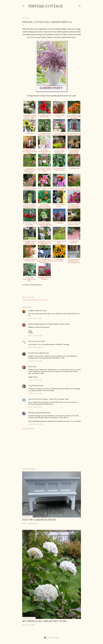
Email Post (30, 297)
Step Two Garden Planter (39, 520)
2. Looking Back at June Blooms (44, 116)
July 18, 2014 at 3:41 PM (35, 393)
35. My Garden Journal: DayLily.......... (59, 260)
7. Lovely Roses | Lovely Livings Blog (59, 134)
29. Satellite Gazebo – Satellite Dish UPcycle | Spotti (30, 243)
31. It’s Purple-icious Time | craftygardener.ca (59, 243)
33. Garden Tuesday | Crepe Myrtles (30, 260)
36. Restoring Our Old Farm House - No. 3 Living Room (74, 261)
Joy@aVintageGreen (36, 311)
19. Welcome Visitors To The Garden (59, 189)
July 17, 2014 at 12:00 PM (36, 347)
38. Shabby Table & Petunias (44, 278)
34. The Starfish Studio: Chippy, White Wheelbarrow (44, 261)
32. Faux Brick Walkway (74, 242)
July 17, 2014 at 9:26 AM (35, 318)
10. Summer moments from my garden (44, 152)
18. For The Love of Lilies (44, 189)
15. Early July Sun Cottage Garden (59, 169)
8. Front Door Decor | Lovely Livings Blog (74, 134)
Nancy (31, 367)
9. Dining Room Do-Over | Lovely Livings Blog (30, 152)
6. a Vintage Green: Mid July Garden (44, 134)
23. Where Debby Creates (59, 205)
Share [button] (24, 297)
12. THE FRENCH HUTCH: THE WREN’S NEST (74, 152)
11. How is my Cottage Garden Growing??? (59, 152)
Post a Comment (28, 429)
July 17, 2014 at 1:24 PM (35, 361)
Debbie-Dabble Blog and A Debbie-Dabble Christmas (47, 324)
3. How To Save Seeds (59, 116)
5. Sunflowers (30, 133)
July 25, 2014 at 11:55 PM (35, 424)
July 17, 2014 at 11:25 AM (35, 336)
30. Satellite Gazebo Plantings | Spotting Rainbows (44, 243)
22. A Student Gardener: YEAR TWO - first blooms (44, 206)
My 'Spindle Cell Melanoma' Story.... (45, 621)
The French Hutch (35, 341)
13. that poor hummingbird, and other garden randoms (30, 171)
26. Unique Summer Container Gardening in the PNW (44, 224)
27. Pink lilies (59, 223)
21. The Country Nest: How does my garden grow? (30, 206)
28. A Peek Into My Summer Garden (74, 224)
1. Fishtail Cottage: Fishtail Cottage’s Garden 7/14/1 (30, 117)
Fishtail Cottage (46, 6)
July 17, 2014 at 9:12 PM (35, 380)
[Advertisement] (52, 449)
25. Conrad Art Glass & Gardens (30, 224)
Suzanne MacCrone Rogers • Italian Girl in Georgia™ (47, 399)
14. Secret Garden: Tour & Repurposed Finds (44, 170)
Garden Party (44, 300)
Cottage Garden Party (33, 300)
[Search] (80, 6)
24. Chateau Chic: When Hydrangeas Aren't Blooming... (74, 206)
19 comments (31, 625)
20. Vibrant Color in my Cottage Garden (74, 189)
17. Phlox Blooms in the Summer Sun (30, 189)
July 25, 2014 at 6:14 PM (35, 407)
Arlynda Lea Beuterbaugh (37, 413)
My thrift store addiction (37, 353)
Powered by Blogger (52, 638)
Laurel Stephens (34, 386)
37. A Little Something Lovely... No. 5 (30, 279)
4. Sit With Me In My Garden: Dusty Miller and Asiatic (74, 117)
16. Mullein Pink (74, 168)
